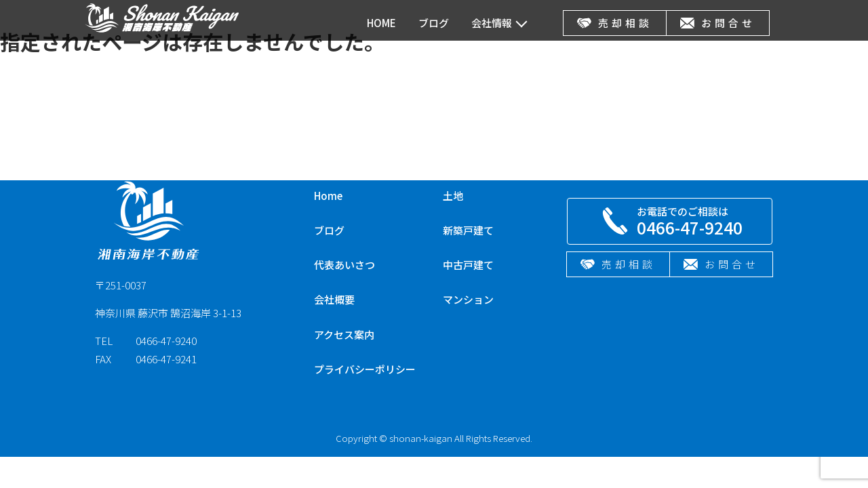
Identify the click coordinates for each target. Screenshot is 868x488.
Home (328, 196)
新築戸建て (468, 230)
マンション (468, 299)
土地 (453, 196)
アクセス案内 (344, 334)
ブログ (434, 23)
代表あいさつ (344, 265)
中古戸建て (468, 265)
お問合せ (718, 23)
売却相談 (615, 23)
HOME (381, 23)
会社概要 (334, 299)
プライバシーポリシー (365, 369)
